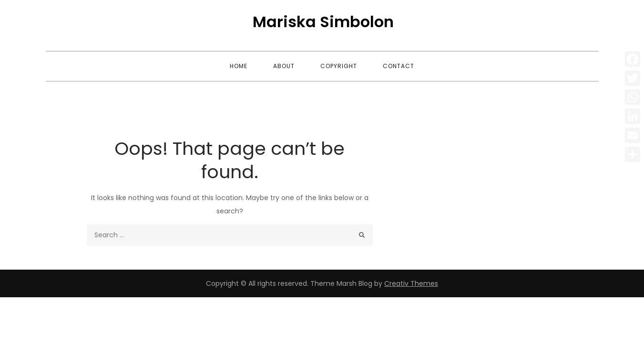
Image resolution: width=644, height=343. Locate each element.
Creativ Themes (411, 283)
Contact (399, 66)
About (284, 66)
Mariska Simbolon (323, 22)
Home (239, 66)
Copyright (339, 66)
